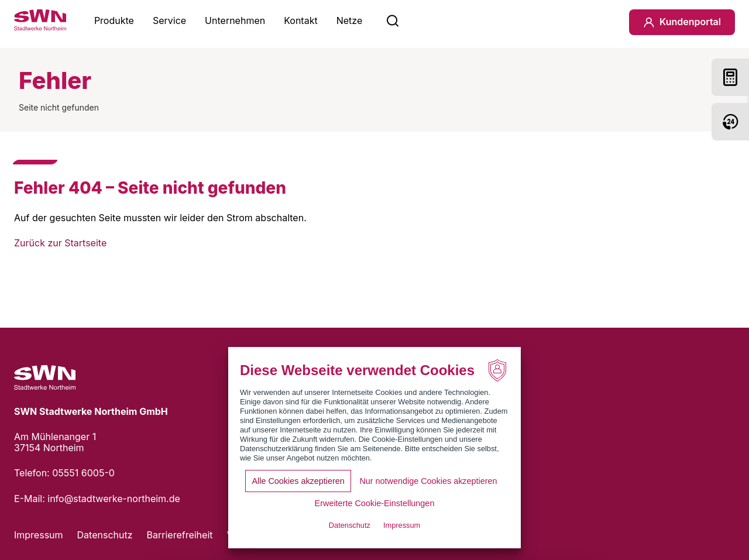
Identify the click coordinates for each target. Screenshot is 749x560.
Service (169, 20)
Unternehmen (235, 20)
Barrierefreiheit (180, 535)
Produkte (114, 20)
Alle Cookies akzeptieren (298, 481)
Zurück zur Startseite (60, 243)
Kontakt (300, 20)
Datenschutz (105, 535)
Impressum (39, 535)
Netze (350, 20)
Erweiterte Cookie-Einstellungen (375, 503)
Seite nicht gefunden (59, 107)
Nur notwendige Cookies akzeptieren (428, 481)
